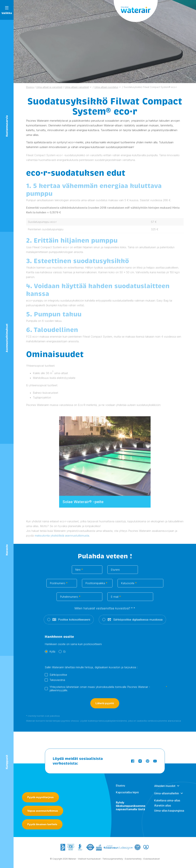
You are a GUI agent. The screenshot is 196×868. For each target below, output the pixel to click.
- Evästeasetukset (151, 860)
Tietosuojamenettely (113, 860)
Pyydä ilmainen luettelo (42, 824)
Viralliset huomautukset (89, 860)
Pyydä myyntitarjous (40, 797)
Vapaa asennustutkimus (43, 811)
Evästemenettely (133, 860)
